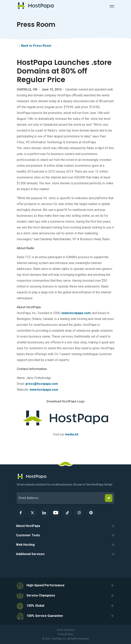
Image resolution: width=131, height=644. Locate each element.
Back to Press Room (34, 46)
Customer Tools (28, 535)
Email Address (19, 490)
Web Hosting (25, 545)
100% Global (35, 606)
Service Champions (41, 595)
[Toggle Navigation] (112, 6)
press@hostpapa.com (42, 384)
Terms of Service (66, 630)
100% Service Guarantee (45, 616)
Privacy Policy (65, 634)
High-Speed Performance (46, 585)
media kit (72, 434)
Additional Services (30, 554)
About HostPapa (28, 526)
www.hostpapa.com (76, 313)
